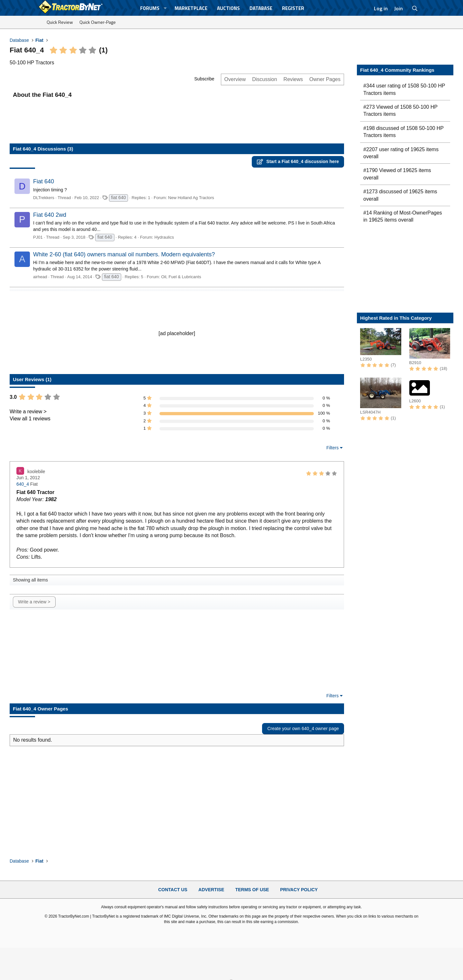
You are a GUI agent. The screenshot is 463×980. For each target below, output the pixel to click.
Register (293, 8)
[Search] (415, 8)
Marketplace (191, 8)
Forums (150, 8)
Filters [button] (332, 448)
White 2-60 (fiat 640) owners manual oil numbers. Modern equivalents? (124, 254)
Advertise (211, 890)
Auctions (228, 8)
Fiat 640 (44, 181)
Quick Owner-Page (98, 22)
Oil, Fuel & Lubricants (181, 277)
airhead (40, 277)
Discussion (264, 79)
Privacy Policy (299, 890)
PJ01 (38, 237)
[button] (165, 8)
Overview (235, 79)
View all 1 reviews (30, 419)
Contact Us (173, 890)
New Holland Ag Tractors (191, 198)
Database (261, 8)
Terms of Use (252, 890)
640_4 (23, 484)
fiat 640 (119, 197)
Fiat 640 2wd (50, 215)
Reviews (293, 79)
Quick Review (60, 22)
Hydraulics (164, 237)
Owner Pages (325, 79)
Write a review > (28, 412)
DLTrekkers (44, 198)
